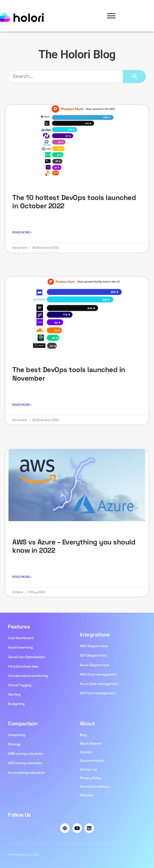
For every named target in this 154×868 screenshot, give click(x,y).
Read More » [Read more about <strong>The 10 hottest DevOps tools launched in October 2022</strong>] (22, 232)
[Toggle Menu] (111, 16)
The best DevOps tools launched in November (69, 374)
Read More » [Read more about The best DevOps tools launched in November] (22, 405)
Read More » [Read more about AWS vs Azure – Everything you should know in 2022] (22, 577)
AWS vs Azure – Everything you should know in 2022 (74, 546)
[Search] (134, 77)
